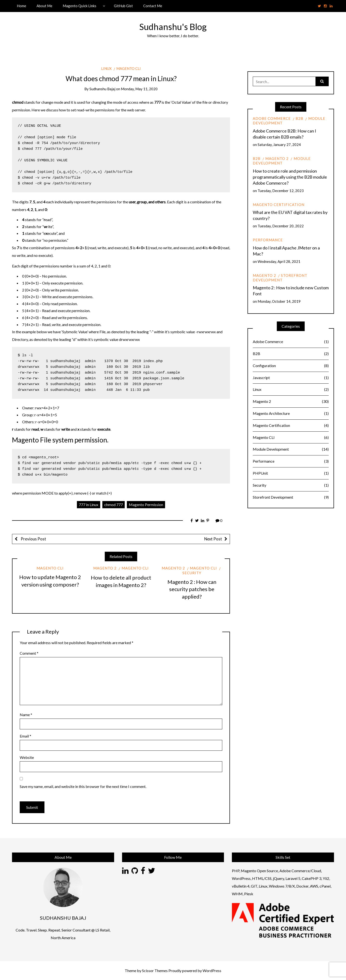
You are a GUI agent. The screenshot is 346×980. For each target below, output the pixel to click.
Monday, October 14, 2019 (279, 301)
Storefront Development (280, 278)
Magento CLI (129, 68)
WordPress (212, 971)
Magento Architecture (291, 414)
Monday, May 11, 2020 (139, 89)
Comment (29, 653)
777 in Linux (89, 505)
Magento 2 (105, 568)
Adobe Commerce (272, 118)
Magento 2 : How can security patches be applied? (192, 589)
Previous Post (33, 539)
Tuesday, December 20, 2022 (281, 226)
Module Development (282, 161)
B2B (299, 118)
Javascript (291, 378)
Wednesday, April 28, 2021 (279, 261)
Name (26, 715)
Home (22, 6)
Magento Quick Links (80, 6)
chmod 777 (114, 505)
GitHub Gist (123, 6)
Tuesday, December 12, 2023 (281, 191)
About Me (44, 6)
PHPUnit (291, 473)
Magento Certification (279, 205)
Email (25, 736)
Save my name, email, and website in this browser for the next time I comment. (83, 786)
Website (27, 757)
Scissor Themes (155, 971)
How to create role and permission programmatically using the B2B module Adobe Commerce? (290, 177)
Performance (268, 240)
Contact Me (153, 6)
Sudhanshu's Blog (173, 27)
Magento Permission (146, 505)
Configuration (291, 366)
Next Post (213, 539)
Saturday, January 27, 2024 (279, 145)
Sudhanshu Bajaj (102, 89)
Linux (106, 68)
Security (291, 485)
